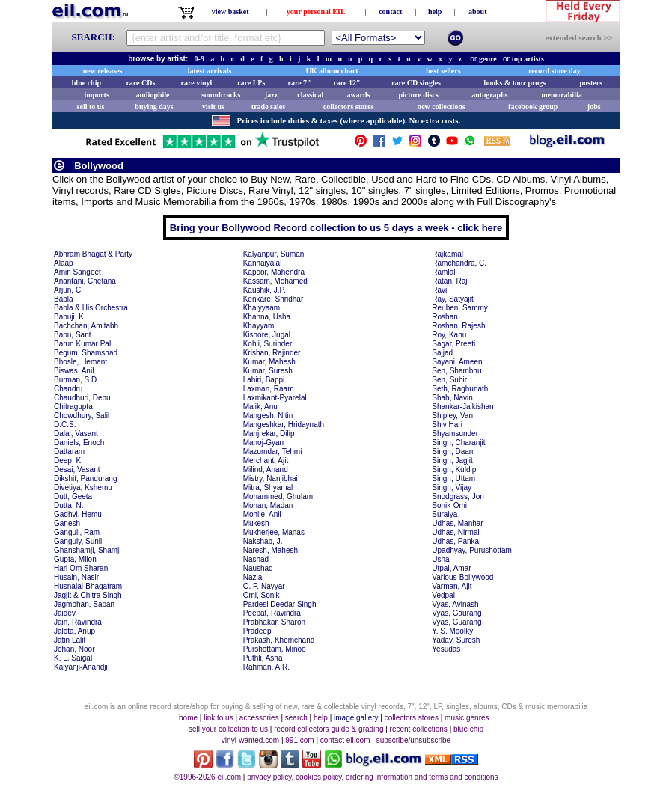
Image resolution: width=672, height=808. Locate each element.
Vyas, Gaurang (456, 613)
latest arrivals (210, 71)
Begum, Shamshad (86, 353)
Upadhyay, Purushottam (472, 550)
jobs (594, 107)
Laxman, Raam (269, 389)
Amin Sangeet (77, 272)
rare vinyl (197, 83)
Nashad (256, 559)
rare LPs (251, 83)
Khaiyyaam (262, 308)
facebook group (533, 107)
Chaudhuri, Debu (82, 398)
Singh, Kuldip (454, 469)
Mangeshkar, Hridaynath (284, 425)
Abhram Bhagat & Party (93, 254)
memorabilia (561, 95)
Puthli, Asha (263, 658)
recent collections (419, 729)
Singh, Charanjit (458, 443)
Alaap (64, 263)
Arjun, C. (68, 290)
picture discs (418, 95)
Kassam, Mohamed (275, 281)
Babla (64, 299)
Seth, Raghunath (460, 389)
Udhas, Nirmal (455, 532)
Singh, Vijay (452, 487)
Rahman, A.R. (266, 667)
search (296, 718)
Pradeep (257, 631)
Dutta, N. (68, 505)
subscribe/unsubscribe (414, 740)
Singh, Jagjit (452, 460)
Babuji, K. (70, 317)
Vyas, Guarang (456, 622)
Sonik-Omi (449, 505)
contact (390, 12)
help (435, 12)
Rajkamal (448, 254)
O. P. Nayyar (264, 586)
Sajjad (442, 353)
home (188, 718)
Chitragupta (73, 407)
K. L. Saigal (73, 658)
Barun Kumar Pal (82, 344)
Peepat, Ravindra (272, 613)
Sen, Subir (449, 380)
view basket (230, 12)
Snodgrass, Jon (458, 496)
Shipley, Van (452, 416)
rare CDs (140, 83)
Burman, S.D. (76, 380)
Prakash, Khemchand (279, 640)
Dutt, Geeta (73, 496)
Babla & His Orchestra (91, 308)
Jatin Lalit (70, 640)
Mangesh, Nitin (268, 416)
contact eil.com (345, 740)
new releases (103, 71)
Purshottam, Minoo (275, 649)
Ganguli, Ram (77, 532)
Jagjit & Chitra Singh (88, 595)
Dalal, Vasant (76, 434)
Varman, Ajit (452, 586)
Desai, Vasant (77, 469)
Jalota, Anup (74, 631)
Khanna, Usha (267, 317)
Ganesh (67, 523)
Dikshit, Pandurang (86, 478)
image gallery (356, 718)
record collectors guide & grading (329, 729)
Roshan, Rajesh (458, 326)
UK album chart (332, 71)
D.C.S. (65, 425)
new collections (442, 107)
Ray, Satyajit (452, 299)
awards (358, 95)
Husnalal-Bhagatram (88, 586)
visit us (213, 107)
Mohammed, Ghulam (278, 496)
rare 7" (299, 83)
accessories (259, 718)
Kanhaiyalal (263, 263)
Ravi (439, 290)
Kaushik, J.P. (265, 290)
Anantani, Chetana (85, 281)
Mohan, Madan (268, 505)
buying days (154, 107)
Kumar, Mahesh (269, 362)
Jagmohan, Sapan (84, 604)
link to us (218, 718)
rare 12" (346, 83)
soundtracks (221, 95)
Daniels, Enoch (79, 443)
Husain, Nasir (76, 577)
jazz (271, 95)
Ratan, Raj (449, 281)
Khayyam (259, 326)
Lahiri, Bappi (264, 380)
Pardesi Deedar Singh (280, 604)
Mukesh (256, 523)
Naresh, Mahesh (271, 550)
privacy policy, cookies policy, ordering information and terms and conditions (372, 777)
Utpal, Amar (451, 568)
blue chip (86, 83)
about (477, 12)
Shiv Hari (447, 425)
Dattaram (69, 452)
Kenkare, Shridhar (274, 299)
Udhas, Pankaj (456, 541)
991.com (299, 740)
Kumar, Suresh (268, 371)
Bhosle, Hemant (80, 362)
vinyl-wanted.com (250, 740)
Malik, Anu (260, 407)
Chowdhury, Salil (82, 416)
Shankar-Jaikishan (462, 407)
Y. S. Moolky (452, 631)
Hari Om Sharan (81, 568)
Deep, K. (68, 460)
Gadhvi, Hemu (78, 514)
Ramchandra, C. (459, 263)
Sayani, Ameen (457, 362)
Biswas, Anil (74, 371)
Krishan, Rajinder (272, 353)
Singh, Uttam (453, 478)
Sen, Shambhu (456, 371)
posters (591, 83)
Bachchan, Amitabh (86, 326)
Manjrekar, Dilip (269, 434)
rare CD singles (416, 83)
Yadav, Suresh (456, 640)
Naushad (258, 568)
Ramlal (443, 272)
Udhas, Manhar (457, 523)
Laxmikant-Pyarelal (275, 398)
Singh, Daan (452, 452)
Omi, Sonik (262, 595)
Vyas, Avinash (455, 604)
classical (310, 95)
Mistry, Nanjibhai (271, 478)
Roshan (445, 317)
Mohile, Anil (262, 514)
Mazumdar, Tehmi (273, 452)
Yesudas (446, 649)
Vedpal (443, 595)
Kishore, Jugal (267, 335)
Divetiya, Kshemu (83, 487)
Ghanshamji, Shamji (87, 550)
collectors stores (349, 107)
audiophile (153, 95)
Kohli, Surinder (268, 344)
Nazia (253, 577)
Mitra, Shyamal (268, 487)
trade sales (268, 107)
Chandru (68, 389)
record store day (555, 71)
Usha (440, 559)
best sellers (443, 71)
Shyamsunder (455, 434)
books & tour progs (514, 83)
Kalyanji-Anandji (81, 667)
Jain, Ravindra (78, 622)
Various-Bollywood (462, 577)
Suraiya (445, 514)
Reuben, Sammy (459, 308)
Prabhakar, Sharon (274, 622)
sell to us (91, 107)
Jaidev (65, 613)
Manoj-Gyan (263, 443)
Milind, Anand (266, 469)
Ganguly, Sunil (78, 541)
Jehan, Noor (74, 649)
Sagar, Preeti (453, 344)
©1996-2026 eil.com (207, 777)
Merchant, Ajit (266, 460)
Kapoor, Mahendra (274, 272)
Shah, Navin (452, 398)
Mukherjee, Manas (274, 532)
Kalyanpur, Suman (274, 254)
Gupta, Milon (75, 559)
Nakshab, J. (263, 541)
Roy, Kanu (449, 335)
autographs (489, 95)
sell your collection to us (228, 729)
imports (96, 95)
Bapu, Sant (72, 335)
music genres (467, 718)
